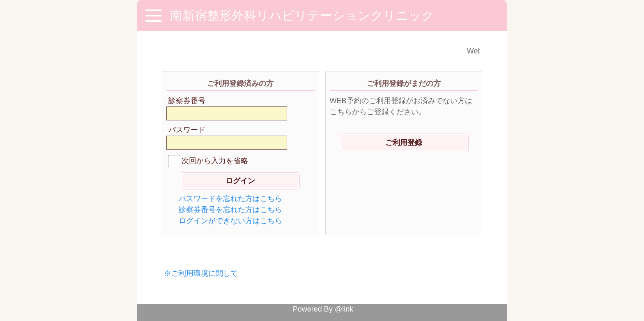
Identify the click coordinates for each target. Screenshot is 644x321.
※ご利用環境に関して (201, 273)
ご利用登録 (404, 143)
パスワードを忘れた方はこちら (230, 199)
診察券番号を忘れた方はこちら (230, 210)
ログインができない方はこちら (230, 221)
